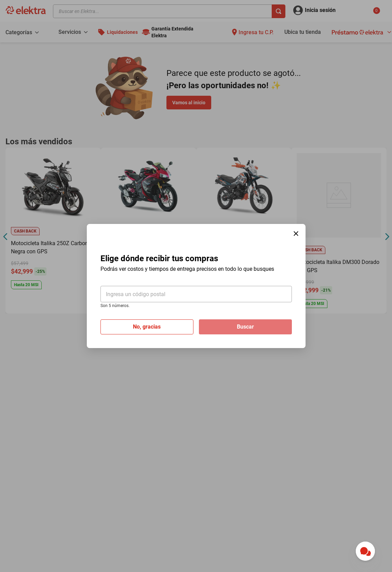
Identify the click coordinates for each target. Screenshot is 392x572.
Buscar (245, 327)
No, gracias (147, 327)
